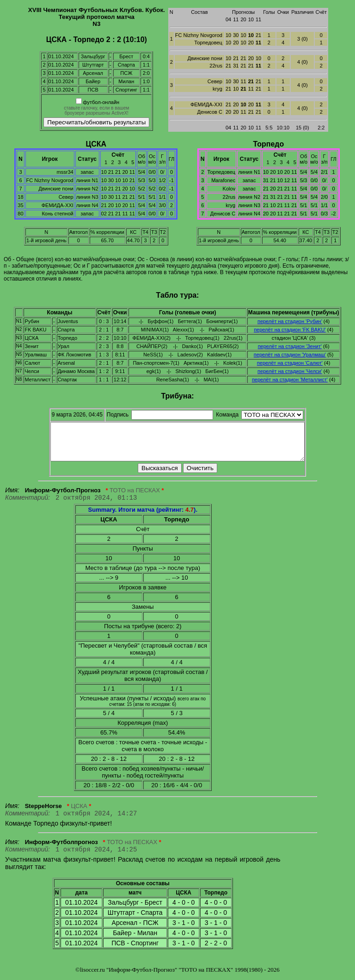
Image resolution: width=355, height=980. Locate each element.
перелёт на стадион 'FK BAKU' (290, 330)
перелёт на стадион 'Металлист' (290, 380)
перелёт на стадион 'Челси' (290, 371)
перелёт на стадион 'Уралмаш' (290, 355)
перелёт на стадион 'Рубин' (290, 321)
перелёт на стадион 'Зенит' (290, 346)
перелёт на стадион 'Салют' (290, 363)
